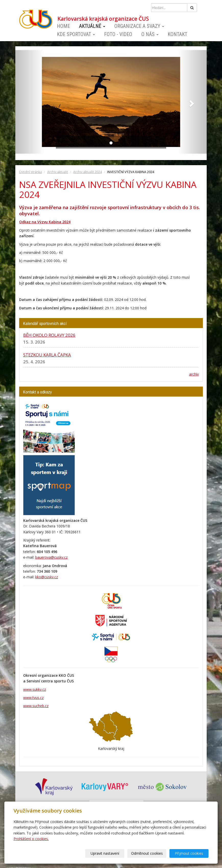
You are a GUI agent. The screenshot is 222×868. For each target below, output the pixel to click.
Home (63, 26)
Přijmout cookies (189, 853)
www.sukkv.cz (35, 689)
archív (194, 374)
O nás (150, 34)
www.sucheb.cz (36, 706)
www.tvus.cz (33, 698)
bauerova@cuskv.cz (51, 557)
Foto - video (118, 34)
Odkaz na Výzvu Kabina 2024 (45, 222)
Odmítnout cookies (147, 853)
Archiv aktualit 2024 (88, 172)
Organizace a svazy (139, 26)
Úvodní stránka (30, 172)
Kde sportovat (76, 34)
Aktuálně (92, 26)
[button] (30, 102)
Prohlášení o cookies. (31, 839)
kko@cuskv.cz (47, 577)
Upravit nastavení (105, 853)
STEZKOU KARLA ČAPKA (47, 355)
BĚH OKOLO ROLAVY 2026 (49, 335)
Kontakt (177, 34)
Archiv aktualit (58, 172)
